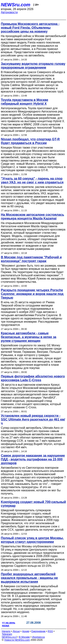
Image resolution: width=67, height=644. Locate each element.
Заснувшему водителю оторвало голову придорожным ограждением (33, 66)
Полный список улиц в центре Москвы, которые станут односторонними (32, 540)
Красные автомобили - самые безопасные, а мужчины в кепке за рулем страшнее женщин (29, 337)
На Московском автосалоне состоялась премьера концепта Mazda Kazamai (33, 217)
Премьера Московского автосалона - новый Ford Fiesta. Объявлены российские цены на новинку (30, 28)
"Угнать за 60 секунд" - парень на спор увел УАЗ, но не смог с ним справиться (32, 180)
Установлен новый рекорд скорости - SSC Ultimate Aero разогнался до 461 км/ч (33, 419)
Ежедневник (39, 631)
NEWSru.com (16, 5)
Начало (6, 631)
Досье (16, 631)
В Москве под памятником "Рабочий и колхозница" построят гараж (31, 259)
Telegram (7, 634)
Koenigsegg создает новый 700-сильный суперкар (33, 504)
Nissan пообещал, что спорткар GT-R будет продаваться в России (30, 141)
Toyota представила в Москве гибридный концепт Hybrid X (25, 102)
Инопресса (39, 637)
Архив (26, 631)
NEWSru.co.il (9, 637)
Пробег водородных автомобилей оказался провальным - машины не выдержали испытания (29, 578)
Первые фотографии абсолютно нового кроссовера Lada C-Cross (33, 378)
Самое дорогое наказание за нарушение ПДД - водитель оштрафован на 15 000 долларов (33, 459)
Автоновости (9, 12)
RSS (50, 631)
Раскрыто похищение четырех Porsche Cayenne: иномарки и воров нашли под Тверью (32, 294)
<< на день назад (9, 624)
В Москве (24, 637)
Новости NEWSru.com (17, 640)
